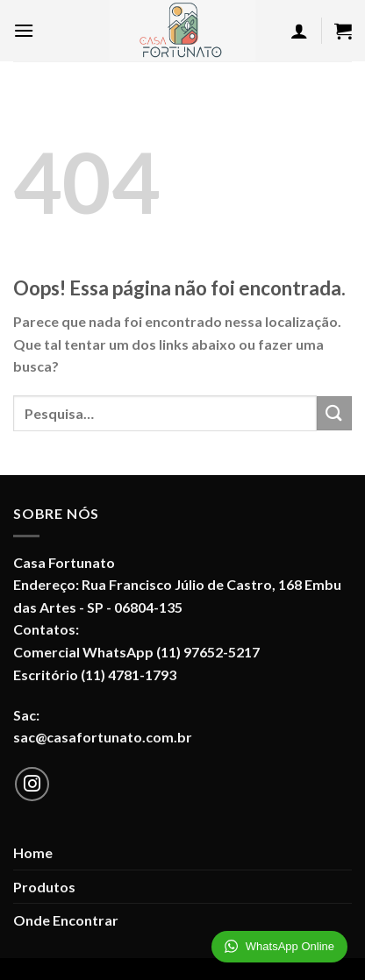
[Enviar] (334, 413)
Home (33, 852)
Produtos (44, 887)
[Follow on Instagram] (32, 785)
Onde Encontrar (66, 920)
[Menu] (24, 30)
